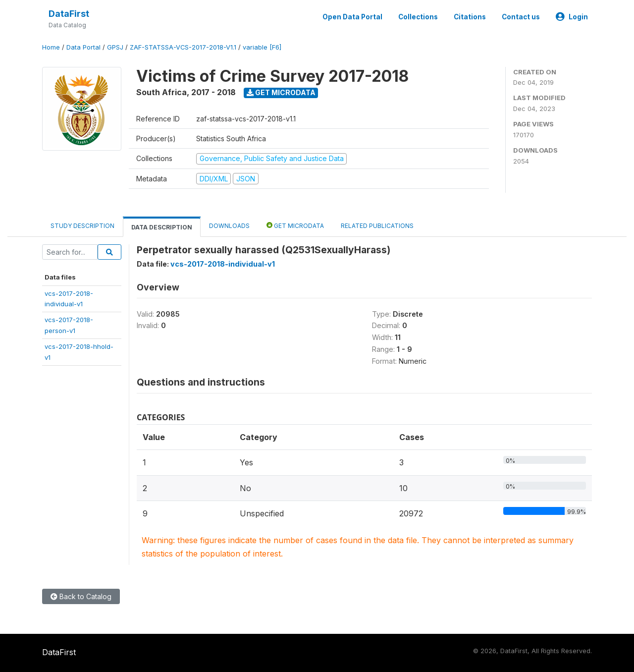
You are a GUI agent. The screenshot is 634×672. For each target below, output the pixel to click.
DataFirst (69, 14)
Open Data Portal (352, 17)
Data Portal (83, 47)
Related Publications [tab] (377, 226)
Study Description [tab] (82, 226)
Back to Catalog (81, 596)
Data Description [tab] (162, 227)
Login (572, 17)
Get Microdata (281, 92)
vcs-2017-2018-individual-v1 (223, 264)
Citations (470, 17)
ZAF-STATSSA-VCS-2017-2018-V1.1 (183, 47)
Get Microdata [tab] (295, 225)
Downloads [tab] (229, 226)
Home (51, 47)
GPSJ (115, 47)
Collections (418, 17)
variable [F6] (262, 47)
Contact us (521, 17)
